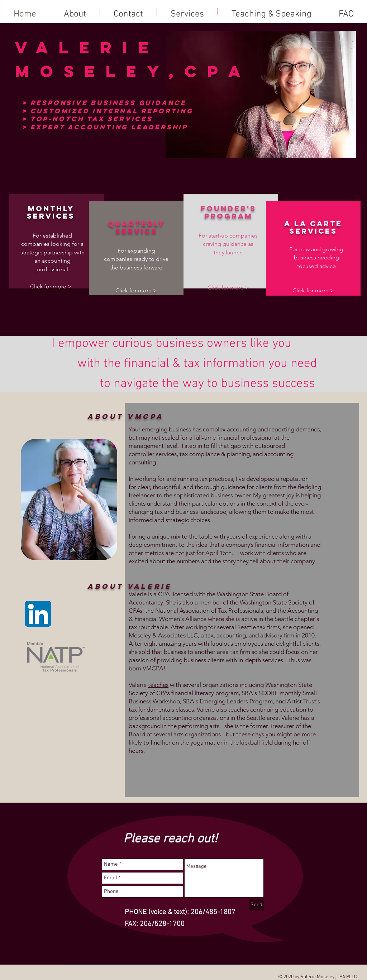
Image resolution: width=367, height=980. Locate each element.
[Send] (256, 905)
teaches (158, 685)
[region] (69, 500)
